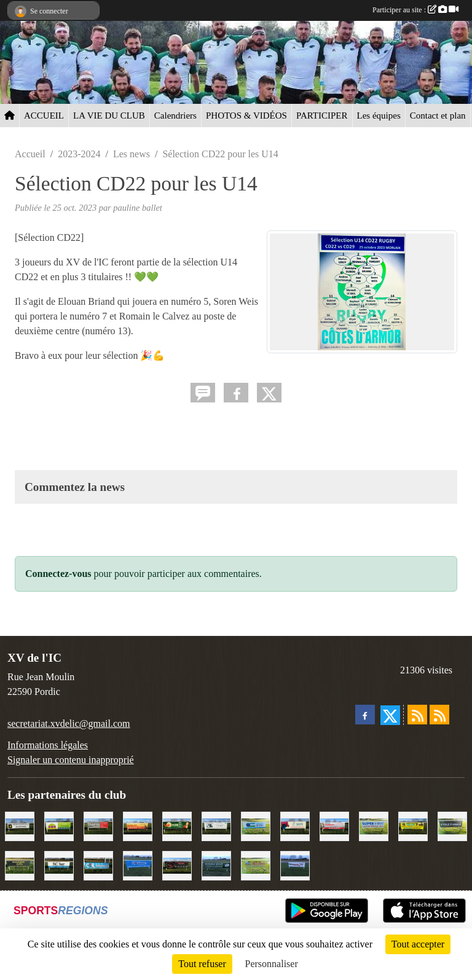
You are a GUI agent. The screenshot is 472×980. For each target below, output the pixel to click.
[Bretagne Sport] (216, 865)
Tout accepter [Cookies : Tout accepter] (418, 944)
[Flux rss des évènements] (439, 715)
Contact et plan (438, 116)
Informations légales (48, 745)
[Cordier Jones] (334, 825)
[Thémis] (98, 825)
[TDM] (59, 825)
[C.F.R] (98, 865)
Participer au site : (415, 10)
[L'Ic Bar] (59, 865)
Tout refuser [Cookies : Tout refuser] (202, 964)
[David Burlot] (138, 825)
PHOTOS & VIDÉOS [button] (246, 116)
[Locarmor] (256, 865)
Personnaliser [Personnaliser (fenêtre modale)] (272, 964)
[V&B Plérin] (177, 825)
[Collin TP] (413, 825)
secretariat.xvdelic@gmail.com (69, 723)
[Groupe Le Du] (256, 825)
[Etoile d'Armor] (452, 825)
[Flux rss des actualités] (417, 715)
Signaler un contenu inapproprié (71, 760)
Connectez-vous (58, 574)
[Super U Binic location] (374, 825)
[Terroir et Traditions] (177, 865)
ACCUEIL (44, 116)
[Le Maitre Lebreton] (295, 825)
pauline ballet (138, 208)
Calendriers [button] (175, 116)
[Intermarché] (295, 865)
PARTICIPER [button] (322, 116)
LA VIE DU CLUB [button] (109, 116)
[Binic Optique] (216, 825)
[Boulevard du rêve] (20, 865)
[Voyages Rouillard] (138, 865)
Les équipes (379, 116)
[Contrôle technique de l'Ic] (20, 825)
